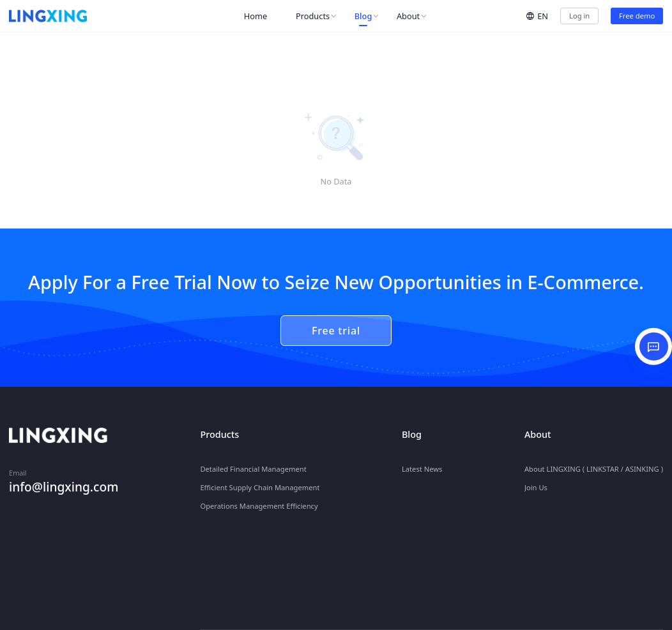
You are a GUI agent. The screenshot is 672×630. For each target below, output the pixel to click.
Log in (579, 16)
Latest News (422, 462)
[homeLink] (48, 16)
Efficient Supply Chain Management (260, 480)
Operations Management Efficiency (259, 499)
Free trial (336, 331)
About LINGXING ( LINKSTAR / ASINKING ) (594, 462)
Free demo (637, 16)
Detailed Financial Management (253, 462)
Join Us (536, 480)
